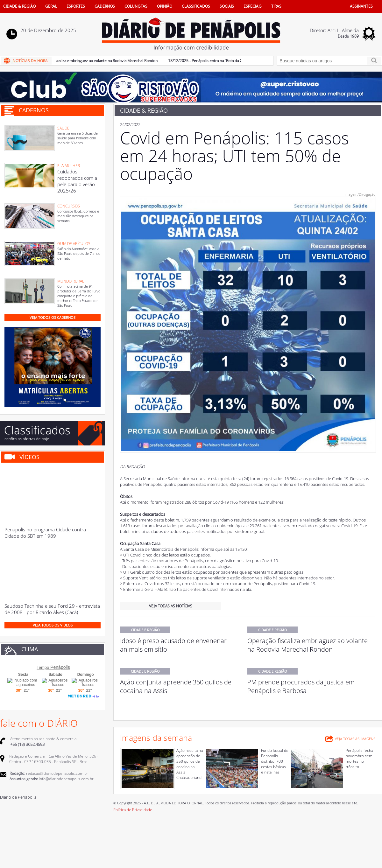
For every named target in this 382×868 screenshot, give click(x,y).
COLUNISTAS (136, 6)
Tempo (43, 667)
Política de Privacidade (133, 810)
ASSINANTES (361, 6)
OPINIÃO (165, 6)
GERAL (51, 6)
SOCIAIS (227, 6)
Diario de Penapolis (18, 797)
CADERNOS (105, 6)
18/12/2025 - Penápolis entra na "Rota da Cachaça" (213, 61)
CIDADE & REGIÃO (19, 6)
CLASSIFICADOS (196, 6)
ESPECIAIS (253, 6)
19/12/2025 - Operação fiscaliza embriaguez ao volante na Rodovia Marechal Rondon (86, 61)
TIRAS (276, 6)
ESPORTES (76, 6)
